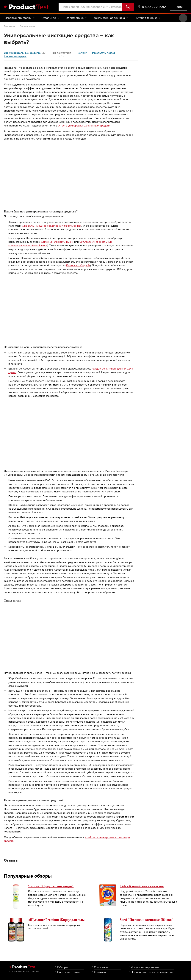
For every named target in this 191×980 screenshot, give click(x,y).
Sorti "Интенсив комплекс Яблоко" (147, 920)
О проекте (101, 967)
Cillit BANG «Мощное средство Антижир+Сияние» (52, 226)
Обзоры (62, 967)
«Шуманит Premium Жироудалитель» (57, 920)
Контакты (100, 972)
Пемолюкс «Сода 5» (78, 266)
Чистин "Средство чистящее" (51, 886)
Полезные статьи (69, 972)
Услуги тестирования (145, 967)
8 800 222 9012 (152, 7)
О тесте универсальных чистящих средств (84, 126)
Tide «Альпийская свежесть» (142, 886)
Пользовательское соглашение (152, 972)
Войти (179, 7)
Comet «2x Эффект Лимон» (57, 242)
